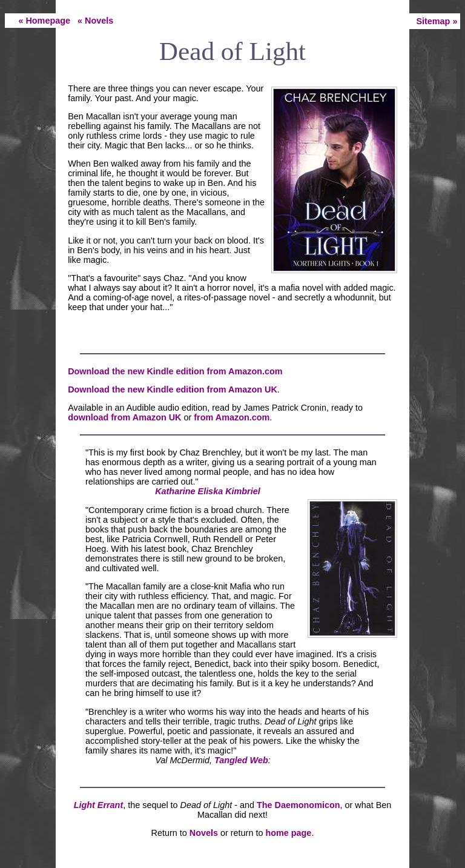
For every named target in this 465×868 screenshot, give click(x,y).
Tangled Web (241, 760)
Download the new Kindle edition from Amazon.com (175, 371)
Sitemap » (437, 21)
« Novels (95, 21)
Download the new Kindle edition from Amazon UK (173, 389)
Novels (204, 833)
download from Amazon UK (124, 417)
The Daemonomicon (298, 805)
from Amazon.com (232, 417)
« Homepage (44, 21)
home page (288, 833)
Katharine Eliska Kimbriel (208, 491)
